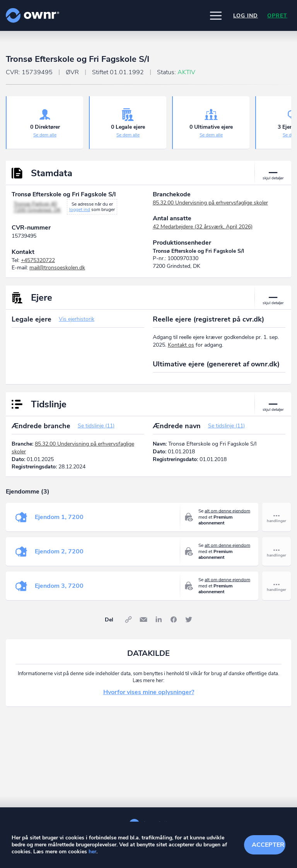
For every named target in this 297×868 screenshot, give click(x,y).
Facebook (174, 620)
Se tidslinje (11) (96, 426)
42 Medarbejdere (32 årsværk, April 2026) (203, 227)
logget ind (80, 209)
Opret (277, 16)
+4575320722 (38, 260)
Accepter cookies (269, 845)
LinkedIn (159, 620)
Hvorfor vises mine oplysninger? (149, 692)
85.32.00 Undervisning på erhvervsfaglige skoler (210, 203)
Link (128, 620)
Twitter (189, 620)
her (92, 852)
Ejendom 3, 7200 (59, 586)
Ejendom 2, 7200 (59, 551)
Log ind (246, 16)
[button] (216, 15)
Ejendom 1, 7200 (59, 517)
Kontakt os (181, 345)
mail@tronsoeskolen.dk (57, 268)
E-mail (143, 620)
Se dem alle (45, 135)
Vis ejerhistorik (77, 319)
